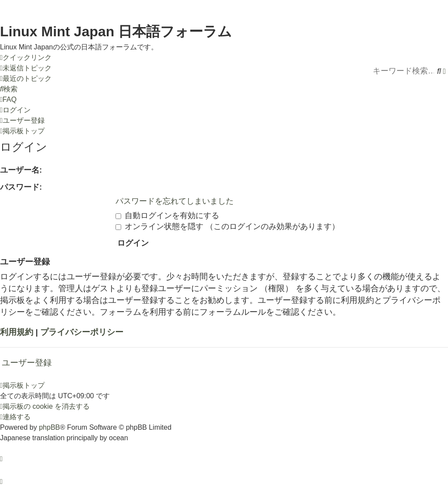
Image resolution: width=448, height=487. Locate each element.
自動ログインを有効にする (167, 216)
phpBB (49, 427)
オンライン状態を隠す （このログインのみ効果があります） (227, 226)
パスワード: (21, 187)
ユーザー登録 (27, 363)
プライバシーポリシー (82, 332)
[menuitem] (26, 68)
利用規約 (17, 332)
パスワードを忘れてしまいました (175, 201)
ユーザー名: (21, 170)
